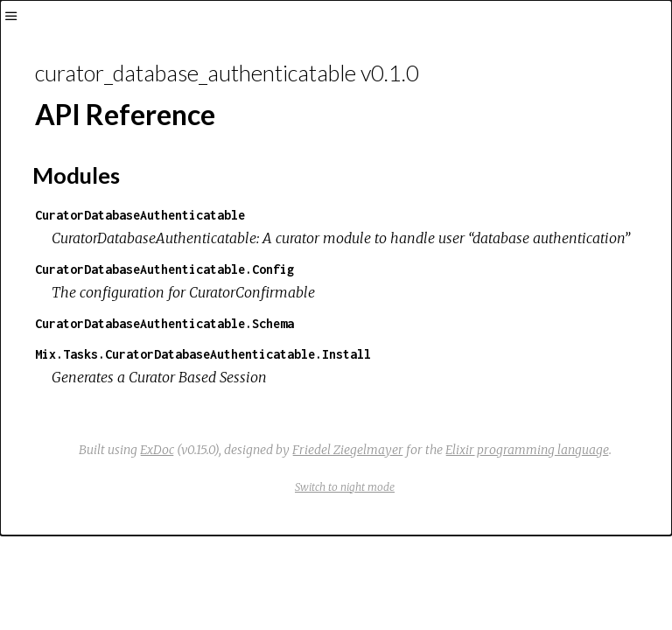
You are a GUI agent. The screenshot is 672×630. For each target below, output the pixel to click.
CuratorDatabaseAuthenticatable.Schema (164, 323)
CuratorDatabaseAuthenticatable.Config (164, 269)
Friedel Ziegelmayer (348, 450)
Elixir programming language (527, 450)
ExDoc (157, 450)
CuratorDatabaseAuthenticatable (140, 215)
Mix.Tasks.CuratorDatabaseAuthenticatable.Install (203, 354)
